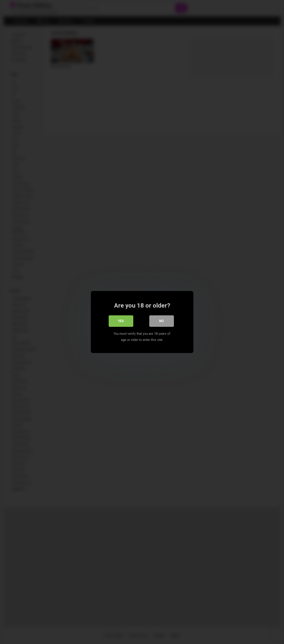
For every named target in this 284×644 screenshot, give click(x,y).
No (161, 321)
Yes (121, 321)
